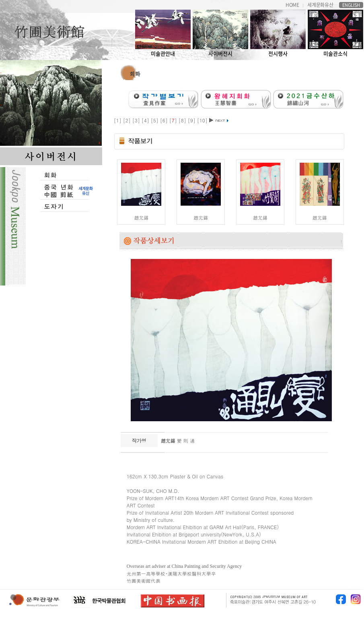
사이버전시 (220, 33)
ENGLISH (351, 5)
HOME (292, 5)
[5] (155, 120)
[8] (183, 120)
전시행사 (278, 33)
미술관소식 (335, 33)
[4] (146, 120)
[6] (165, 120)
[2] (128, 120)
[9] (192, 120)
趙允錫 (141, 217)
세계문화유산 (320, 5)
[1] (118, 120)
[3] (137, 120)
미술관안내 (163, 33)
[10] (203, 120)
